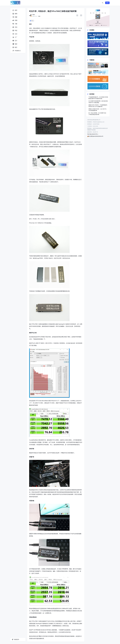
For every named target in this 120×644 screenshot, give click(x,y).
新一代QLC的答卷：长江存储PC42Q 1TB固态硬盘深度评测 (97, 114)
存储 (39, 16)
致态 (32, 21)
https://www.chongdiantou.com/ (98, 17)
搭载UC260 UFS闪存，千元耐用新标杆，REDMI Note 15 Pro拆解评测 (98, 106)
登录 (107, 3)
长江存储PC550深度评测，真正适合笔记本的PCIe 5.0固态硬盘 (98, 102)
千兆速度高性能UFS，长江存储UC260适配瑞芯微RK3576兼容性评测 (98, 98)
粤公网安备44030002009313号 (95, 136)
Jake (34, 15)
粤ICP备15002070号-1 (93, 134)
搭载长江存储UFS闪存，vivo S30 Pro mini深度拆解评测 (97, 110)
